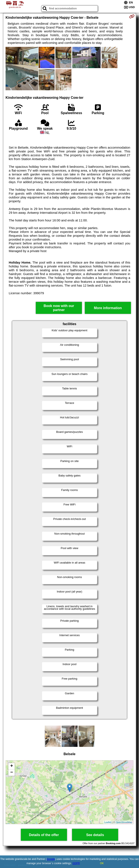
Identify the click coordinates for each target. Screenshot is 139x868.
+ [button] (12, 766)
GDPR (76, 863)
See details (95, 835)
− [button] (12, 773)
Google (51, 859)
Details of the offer (44, 835)
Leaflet (108, 822)
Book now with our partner (59, 308)
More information (108, 308)
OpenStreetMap (124, 822)
